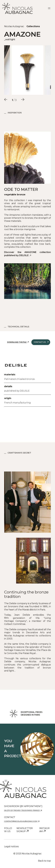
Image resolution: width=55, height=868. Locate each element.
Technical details (18, 327)
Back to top (44, 861)
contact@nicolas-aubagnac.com (21, 821)
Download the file (17, 342)
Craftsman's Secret (19, 453)
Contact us (40, 342)
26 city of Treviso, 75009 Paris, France (22, 810)
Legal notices (11, 846)
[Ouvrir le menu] (49, 8)
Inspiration (15, 113)
